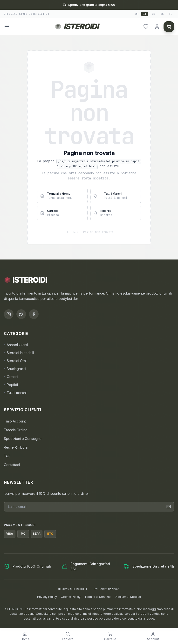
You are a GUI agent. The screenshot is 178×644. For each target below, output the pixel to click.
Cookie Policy (71, 597)
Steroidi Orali (16, 361)
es (162, 14)
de (153, 14)
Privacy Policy (47, 597)
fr (171, 14)
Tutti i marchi (15, 393)
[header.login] (157, 27)
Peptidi (11, 385)
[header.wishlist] (146, 27)
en (136, 14)
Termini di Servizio (98, 597)
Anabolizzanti (16, 345)
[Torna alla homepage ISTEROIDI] (77, 27)
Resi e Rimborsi (16, 447)
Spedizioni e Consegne (23, 439)
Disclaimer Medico (128, 597)
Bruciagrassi (15, 369)
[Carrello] (169, 27)
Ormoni (11, 377)
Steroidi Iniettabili (19, 353)
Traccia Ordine (16, 430)
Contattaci (12, 465)
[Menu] (7, 27)
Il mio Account (15, 421)
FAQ (7, 456)
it (145, 14)
